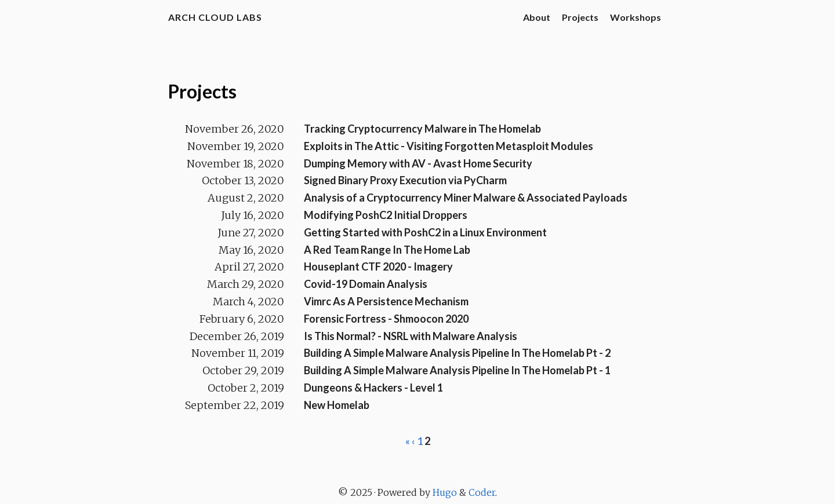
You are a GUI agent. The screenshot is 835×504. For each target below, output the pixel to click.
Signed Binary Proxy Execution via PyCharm (405, 180)
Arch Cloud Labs (215, 17)
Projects (580, 17)
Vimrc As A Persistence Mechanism (386, 301)
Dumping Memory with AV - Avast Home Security (418, 163)
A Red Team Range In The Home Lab (387, 250)
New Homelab (337, 405)
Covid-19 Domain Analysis (366, 284)
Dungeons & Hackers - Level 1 (373, 388)
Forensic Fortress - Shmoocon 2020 (386, 319)
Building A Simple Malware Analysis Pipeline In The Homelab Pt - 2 (457, 353)
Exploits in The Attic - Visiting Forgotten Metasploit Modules (449, 146)
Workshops (636, 17)
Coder (482, 492)
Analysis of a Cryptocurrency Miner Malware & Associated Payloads (466, 198)
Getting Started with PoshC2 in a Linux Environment (425, 232)
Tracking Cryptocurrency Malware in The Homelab (422, 129)
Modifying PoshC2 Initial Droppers (386, 215)
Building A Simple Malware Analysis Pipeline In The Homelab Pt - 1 (457, 370)
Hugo (445, 492)
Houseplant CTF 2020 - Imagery (378, 266)
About (537, 17)
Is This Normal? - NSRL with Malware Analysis (411, 336)
